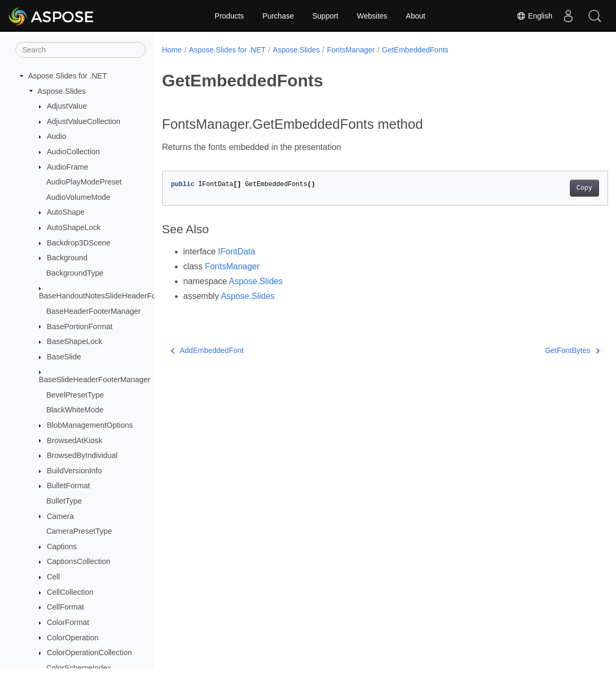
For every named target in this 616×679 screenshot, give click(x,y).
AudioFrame (67, 167)
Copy (553, 188)
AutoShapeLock (74, 227)
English (534, 16)
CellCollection (70, 592)
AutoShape (65, 212)
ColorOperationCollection (89, 652)
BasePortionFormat (80, 327)
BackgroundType (75, 273)
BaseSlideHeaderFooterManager (94, 380)
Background (67, 258)
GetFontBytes (541, 350)
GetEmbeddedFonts (415, 50)
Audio (56, 136)
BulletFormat (68, 486)
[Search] (81, 50)
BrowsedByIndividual (82, 455)
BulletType (64, 501)
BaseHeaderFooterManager (93, 311)
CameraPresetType (79, 531)
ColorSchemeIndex (78, 668)
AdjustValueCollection (83, 121)
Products (229, 16)
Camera (60, 516)
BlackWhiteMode (75, 410)
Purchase (278, 16)
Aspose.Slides (62, 91)
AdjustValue (67, 106)
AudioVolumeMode (78, 197)
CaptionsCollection (78, 561)
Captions (62, 546)
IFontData (236, 252)
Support (325, 16)
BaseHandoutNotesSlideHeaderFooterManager (119, 296)
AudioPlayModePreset (84, 182)
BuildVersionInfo (74, 471)
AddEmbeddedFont (207, 350)
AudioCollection (73, 152)
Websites (372, 16)
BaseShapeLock (74, 341)
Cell (53, 577)
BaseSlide (64, 357)
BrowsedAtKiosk (74, 440)
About (416, 16)
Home (172, 50)
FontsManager (351, 50)
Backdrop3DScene (78, 243)
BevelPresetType (75, 395)
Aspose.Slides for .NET (68, 76)
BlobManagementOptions (90, 425)
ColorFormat (68, 622)
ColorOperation (73, 638)
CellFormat (65, 607)
